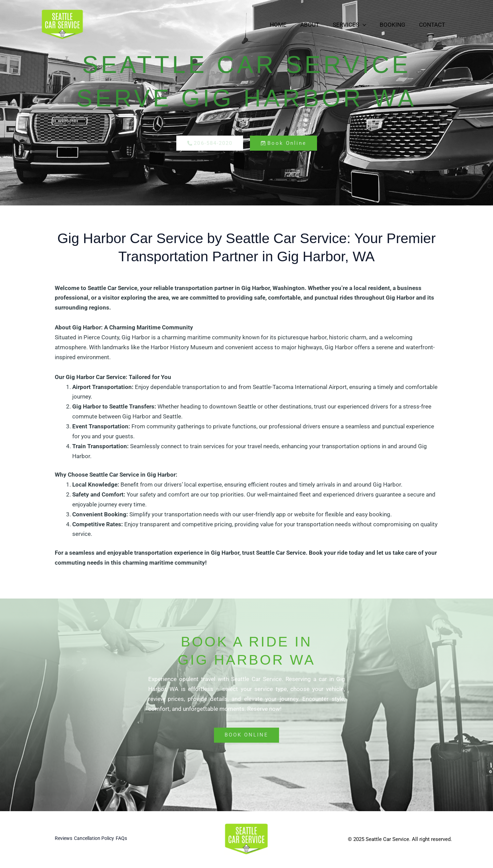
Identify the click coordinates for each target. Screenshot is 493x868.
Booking (396, 25)
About (317, 25)
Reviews (64, 840)
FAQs (134, 840)
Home (287, 25)
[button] (368, 25)
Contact (433, 25)
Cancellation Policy (101, 840)
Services (355, 25)
